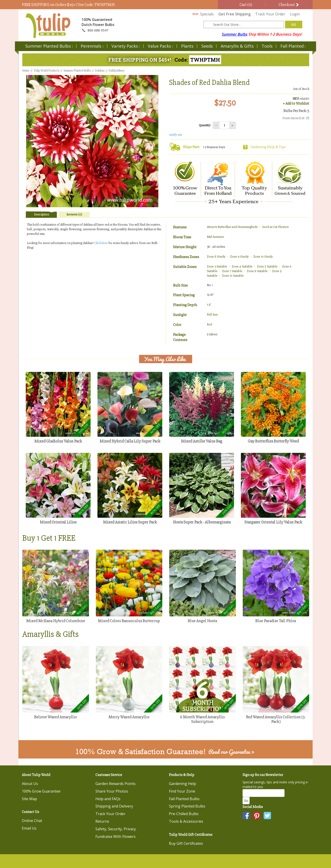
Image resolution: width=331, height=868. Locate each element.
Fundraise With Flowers (116, 836)
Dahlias (100, 71)
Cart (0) (245, 5)
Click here (101, 243)
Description (41, 214)
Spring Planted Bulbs (187, 806)
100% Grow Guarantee (41, 791)
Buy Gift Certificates (186, 843)
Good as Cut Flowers (275, 227)
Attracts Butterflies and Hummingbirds (232, 227)
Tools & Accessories (186, 821)
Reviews (74, 214)
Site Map (29, 799)
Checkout (289, 5)
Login (295, 14)
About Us (30, 784)
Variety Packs (126, 46)
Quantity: (205, 125)
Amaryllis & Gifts (237, 46)
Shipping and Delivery (114, 806)
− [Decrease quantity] (216, 125)
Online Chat (32, 821)
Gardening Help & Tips (268, 147)
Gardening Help (183, 784)
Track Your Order (270, 14)
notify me (176, 135)
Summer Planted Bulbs (49, 46)
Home (26, 71)
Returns (102, 821)
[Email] (264, 793)
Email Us (29, 828)
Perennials (92, 46)
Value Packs (160, 46)
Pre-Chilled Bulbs (184, 814)
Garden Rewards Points (116, 784)
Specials (203, 14)
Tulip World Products (46, 71)
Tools (267, 46)
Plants (187, 46)
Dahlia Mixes (116, 71)
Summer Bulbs (235, 34)
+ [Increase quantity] (232, 125)
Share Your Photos (112, 791)
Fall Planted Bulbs (184, 799)
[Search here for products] (244, 24)
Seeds (207, 46)
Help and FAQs (108, 799)
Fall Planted (293, 46)
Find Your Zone (182, 791)
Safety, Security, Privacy (116, 829)
